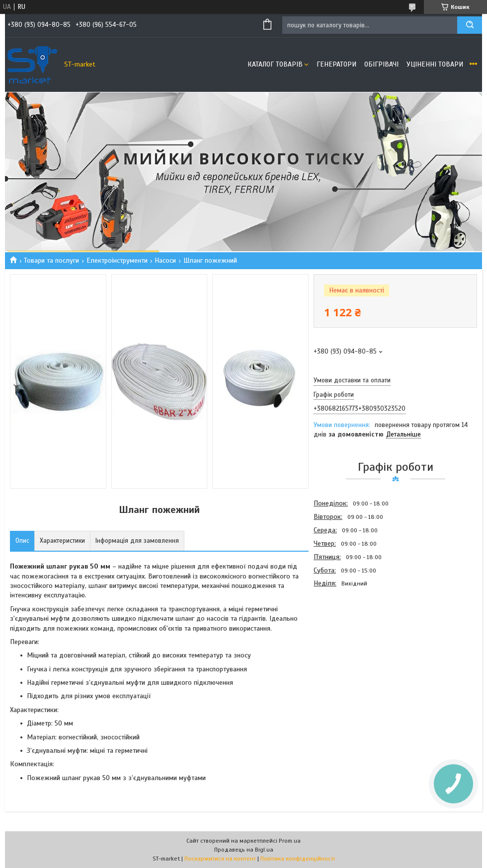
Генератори (336, 64)
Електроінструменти (117, 260)
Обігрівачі (381, 64)
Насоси (165, 260)
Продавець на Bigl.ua (244, 850)
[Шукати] (470, 25)
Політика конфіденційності (298, 859)
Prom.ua (290, 841)
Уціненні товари (435, 64)
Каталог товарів (275, 64)
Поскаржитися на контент (220, 859)
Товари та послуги (51, 260)
